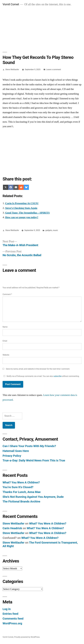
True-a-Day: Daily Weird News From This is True (34, 460)
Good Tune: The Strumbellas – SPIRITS (27, 213)
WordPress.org (12, 623)
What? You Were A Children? (21, 482)
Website (6, 355)
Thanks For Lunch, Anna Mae (22, 492)
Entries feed (10, 614)
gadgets (49, 230)
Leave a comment (54, 69)
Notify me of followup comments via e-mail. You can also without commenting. (41, 376)
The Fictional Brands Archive (21, 501)
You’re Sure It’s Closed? (18, 487)
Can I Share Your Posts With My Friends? (29, 446)
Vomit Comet (11, 4)
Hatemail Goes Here (16, 451)
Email (5, 341)
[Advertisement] (42, 27)
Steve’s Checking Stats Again (21, 208)
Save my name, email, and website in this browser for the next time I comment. (38, 369)
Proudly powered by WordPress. (27, 637)
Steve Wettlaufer (12, 69)
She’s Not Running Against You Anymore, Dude (33, 497)
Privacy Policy (12, 456)
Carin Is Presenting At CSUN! (22, 203)
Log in (7, 609)
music (55, 230)
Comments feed (13, 619)
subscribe (58, 376)
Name (5, 327)
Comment (7, 294)
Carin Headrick (12, 528)
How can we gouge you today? (22, 217)
